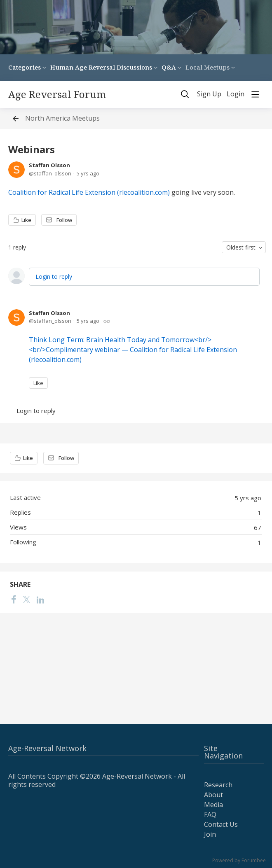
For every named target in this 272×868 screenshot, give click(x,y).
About (213, 795)
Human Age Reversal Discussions (101, 67)
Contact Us (221, 824)
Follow (64, 220)
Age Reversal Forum (57, 94)
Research (218, 785)
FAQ (210, 814)
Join (210, 834)
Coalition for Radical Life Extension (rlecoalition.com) (89, 192)
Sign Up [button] (209, 94)
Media (213, 805)
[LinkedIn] (40, 600)
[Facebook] (14, 600)
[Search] (185, 94)
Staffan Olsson (49, 165)
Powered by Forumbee (239, 861)
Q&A (169, 67)
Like (26, 220)
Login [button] (236, 94)
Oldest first (241, 247)
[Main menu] (255, 94)
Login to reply (54, 276)
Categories (25, 67)
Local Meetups (208, 67)
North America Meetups (62, 119)
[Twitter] (26, 600)
